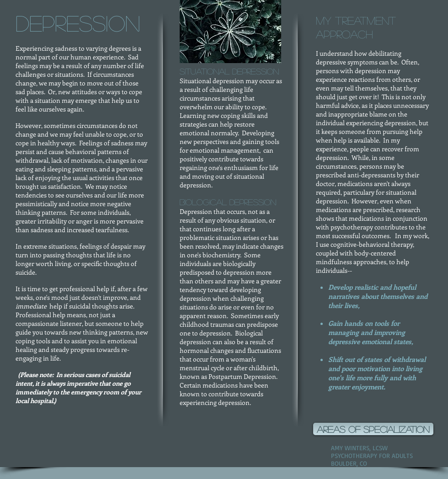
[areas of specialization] (373, 429)
